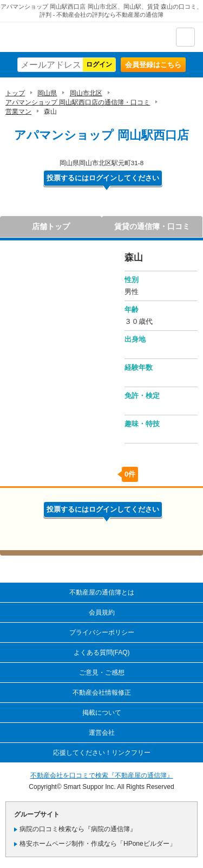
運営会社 (102, 733)
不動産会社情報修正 (102, 693)
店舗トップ (51, 226)
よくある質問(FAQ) (102, 652)
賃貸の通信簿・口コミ (152, 226)
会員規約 (102, 612)
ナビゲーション (185, 37)
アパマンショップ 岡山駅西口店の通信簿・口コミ (78, 102)
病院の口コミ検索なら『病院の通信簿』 (78, 829)
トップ (15, 93)
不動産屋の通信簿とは (102, 592)
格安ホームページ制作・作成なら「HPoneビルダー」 (98, 844)
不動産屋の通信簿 (66, 37)
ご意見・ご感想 (102, 673)
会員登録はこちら (153, 65)
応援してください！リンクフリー (102, 753)
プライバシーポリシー (102, 632)
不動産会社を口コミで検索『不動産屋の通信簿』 (102, 775)
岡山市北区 (86, 93)
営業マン (18, 112)
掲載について (102, 713)
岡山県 (47, 93)
